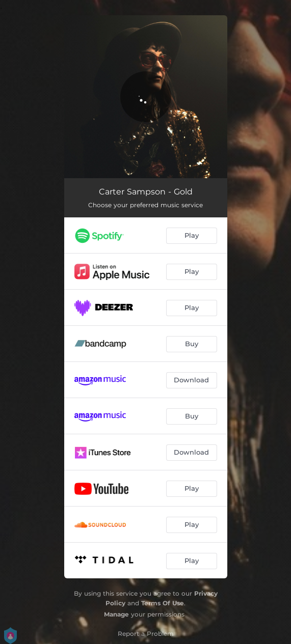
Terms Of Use (163, 603)
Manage (116, 614)
